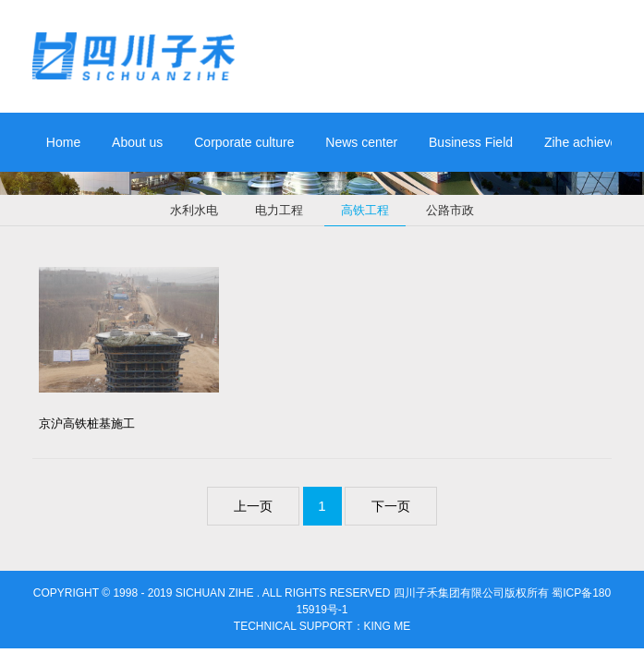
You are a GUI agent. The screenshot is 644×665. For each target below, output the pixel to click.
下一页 (391, 506)
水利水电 (194, 210)
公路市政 (450, 210)
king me (388, 626)
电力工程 (279, 210)
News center (361, 142)
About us (137, 142)
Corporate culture (244, 142)
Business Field (471, 142)
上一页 (253, 506)
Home (63, 142)
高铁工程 (365, 214)
